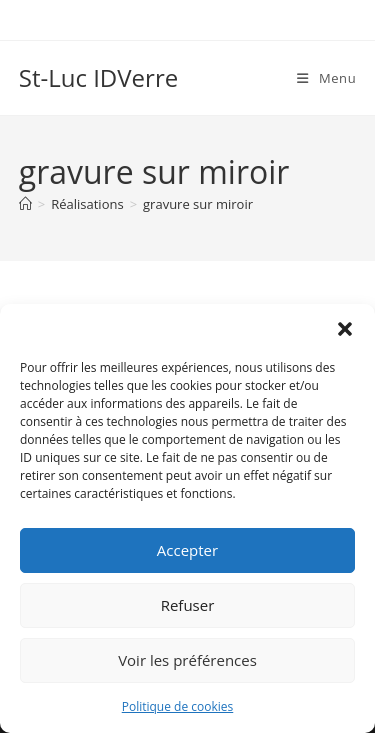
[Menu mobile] (326, 78)
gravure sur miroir (198, 204)
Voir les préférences (187, 660)
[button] (345, 329)
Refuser (188, 605)
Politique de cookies (178, 706)
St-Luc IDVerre (98, 77)
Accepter (187, 550)
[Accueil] (25, 204)
